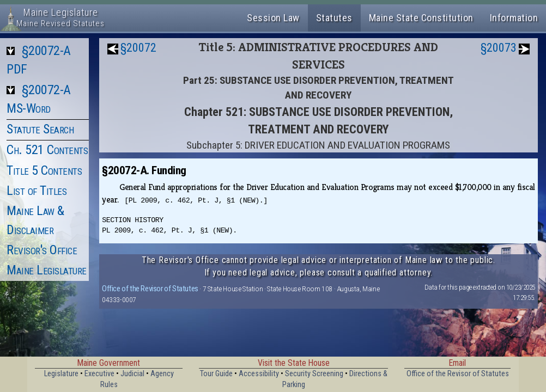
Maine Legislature (47, 270)
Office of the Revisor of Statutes (150, 289)
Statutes (334, 18)
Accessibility (259, 374)
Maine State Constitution (421, 18)
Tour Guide (216, 374)
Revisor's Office (42, 250)
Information (514, 18)
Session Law (273, 18)
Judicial (132, 374)
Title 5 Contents (44, 170)
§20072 (138, 48)
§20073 (499, 48)
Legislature (61, 374)
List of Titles (37, 191)
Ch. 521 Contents (47, 150)
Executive (99, 374)
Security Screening (314, 374)
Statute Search (40, 129)
